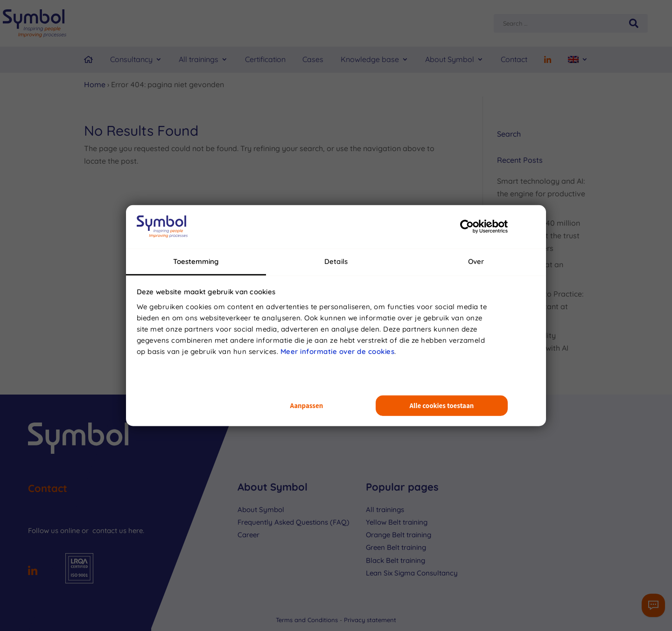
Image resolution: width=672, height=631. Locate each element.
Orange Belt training (399, 535)
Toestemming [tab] (196, 261)
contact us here (118, 530)
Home (95, 84)
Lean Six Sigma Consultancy (412, 573)
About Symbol (450, 59)
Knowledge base (370, 59)
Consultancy (131, 59)
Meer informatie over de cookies (338, 351)
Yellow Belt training (397, 522)
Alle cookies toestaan (442, 406)
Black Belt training (395, 560)
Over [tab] (476, 261)
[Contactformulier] (653, 605)
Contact (514, 59)
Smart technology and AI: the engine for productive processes (541, 194)
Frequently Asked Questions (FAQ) (294, 522)
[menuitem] (578, 60)
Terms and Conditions (308, 620)
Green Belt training (396, 547)
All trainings (199, 59)
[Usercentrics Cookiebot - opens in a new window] (467, 227)
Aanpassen (306, 406)
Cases (313, 59)
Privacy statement (370, 620)
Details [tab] (336, 261)
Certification (265, 59)
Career (248, 535)
